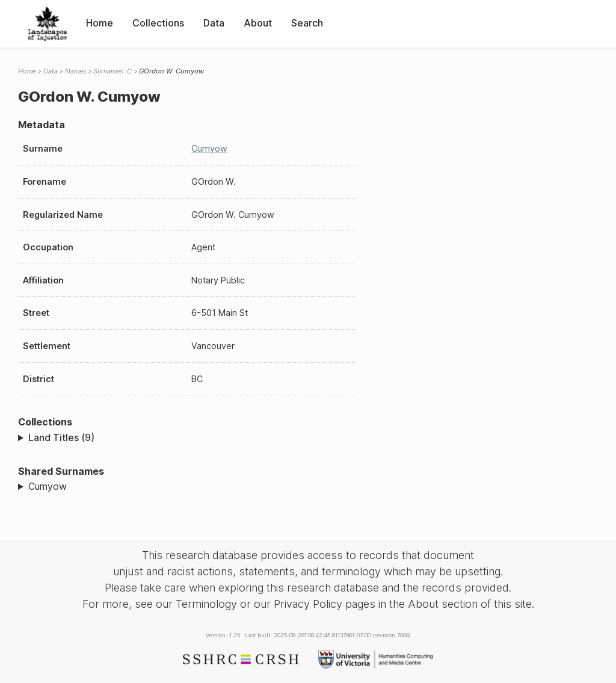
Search (307, 23)
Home (100, 23)
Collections (158, 23)
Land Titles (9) (61, 437)
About (258, 23)
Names (76, 71)
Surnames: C (112, 71)
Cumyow (209, 148)
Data (214, 23)
